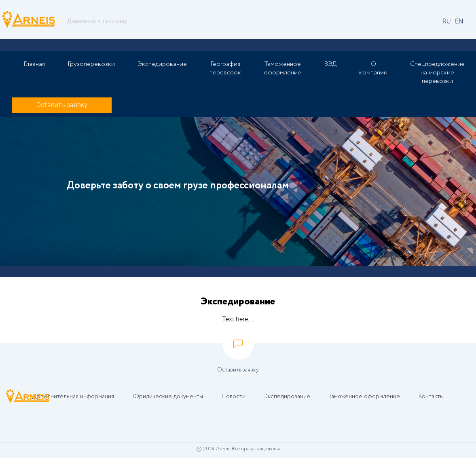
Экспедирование (162, 64)
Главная (34, 64)
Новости (233, 397)
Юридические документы (168, 397)
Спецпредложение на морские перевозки (437, 73)
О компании (373, 68)
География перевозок (225, 68)
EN (459, 21)
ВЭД (330, 64)
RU (447, 21)
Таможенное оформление (282, 68)
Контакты (431, 397)
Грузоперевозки (91, 64)
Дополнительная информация (74, 397)
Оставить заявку (62, 105)
